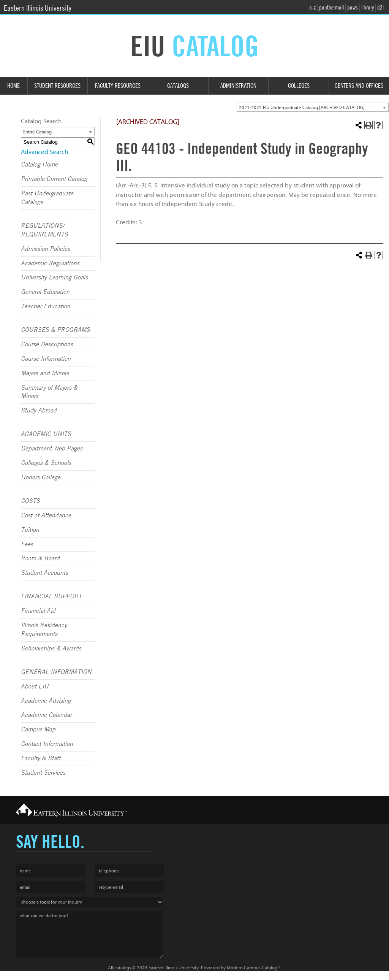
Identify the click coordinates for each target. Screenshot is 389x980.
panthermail (331, 8)
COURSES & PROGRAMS (55, 330)
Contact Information (47, 744)
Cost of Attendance (46, 515)
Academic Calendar (46, 715)
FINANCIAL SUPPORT (51, 596)
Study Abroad (39, 411)
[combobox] (313, 107)
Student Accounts (44, 573)
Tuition (30, 530)
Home (13, 86)
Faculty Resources (118, 86)
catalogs (123, 968)
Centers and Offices (359, 86)
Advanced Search (44, 152)
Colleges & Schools (46, 463)
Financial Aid (38, 611)
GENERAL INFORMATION (56, 672)
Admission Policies (45, 249)
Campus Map (38, 729)
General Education (45, 292)
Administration (238, 86)
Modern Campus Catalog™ (254, 968)
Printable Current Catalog (54, 179)
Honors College (41, 477)
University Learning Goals (54, 278)
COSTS (30, 501)
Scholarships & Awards (51, 649)
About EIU (35, 687)
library (368, 8)
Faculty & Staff (41, 758)
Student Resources (57, 86)
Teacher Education (46, 306)
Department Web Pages (52, 449)
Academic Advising (46, 701)
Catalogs (178, 86)
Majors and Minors (45, 373)
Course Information (46, 359)
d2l (380, 8)
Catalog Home (39, 165)
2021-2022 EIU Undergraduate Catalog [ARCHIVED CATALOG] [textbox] (302, 107)
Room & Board (40, 558)
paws (353, 8)
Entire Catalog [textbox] (37, 132)
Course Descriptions (47, 344)
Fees (27, 544)
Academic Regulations (50, 263)
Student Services (43, 773)
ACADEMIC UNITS (46, 434)
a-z (312, 8)
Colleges (299, 86)
